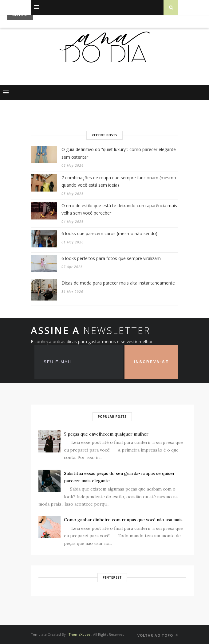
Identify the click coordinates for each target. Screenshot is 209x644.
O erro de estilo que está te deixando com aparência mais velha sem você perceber (119, 209)
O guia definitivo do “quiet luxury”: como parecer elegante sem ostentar (119, 153)
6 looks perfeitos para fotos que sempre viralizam (111, 258)
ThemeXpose (79, 634)
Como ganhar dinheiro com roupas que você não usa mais (123, 520)
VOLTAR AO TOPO (158, 635)
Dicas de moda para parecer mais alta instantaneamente (118, 283)
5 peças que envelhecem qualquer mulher (106, 434)
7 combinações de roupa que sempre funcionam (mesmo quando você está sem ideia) (119, 181)
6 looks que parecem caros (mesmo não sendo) (109, 233)
